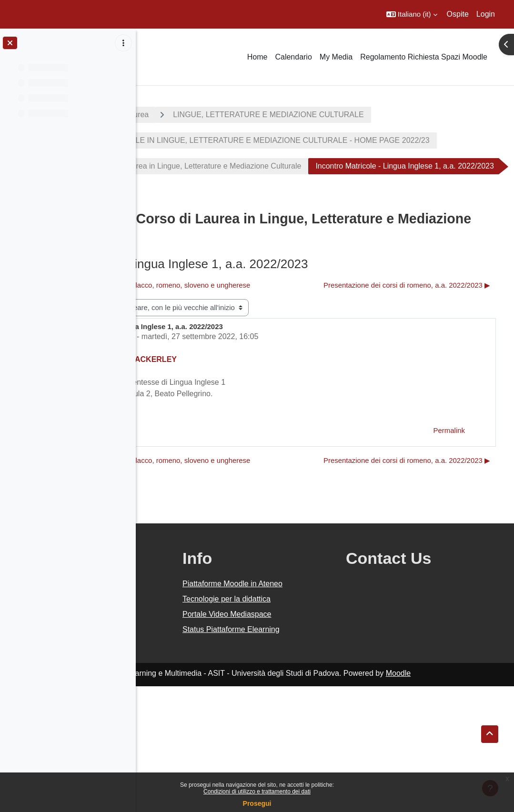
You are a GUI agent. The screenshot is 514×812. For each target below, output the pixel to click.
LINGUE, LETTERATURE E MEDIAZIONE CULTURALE (259, 140)
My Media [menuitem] (336, 57)
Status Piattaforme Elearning (304, 749)
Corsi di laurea (260, 115)
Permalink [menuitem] (449, 513)
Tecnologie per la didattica (317, 713)
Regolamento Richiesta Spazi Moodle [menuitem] (424, 57)
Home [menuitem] (257, 57)
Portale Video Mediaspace (317, 728)
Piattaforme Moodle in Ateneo (310, 692)
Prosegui (257, 803)
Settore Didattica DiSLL (231, 419)
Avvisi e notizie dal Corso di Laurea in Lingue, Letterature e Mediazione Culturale (300, 203)
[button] (412, 14)
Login (486, 14)
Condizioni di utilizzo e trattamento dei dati (257, 792)
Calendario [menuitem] (293, 57)
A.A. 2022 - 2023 (182, 115)
